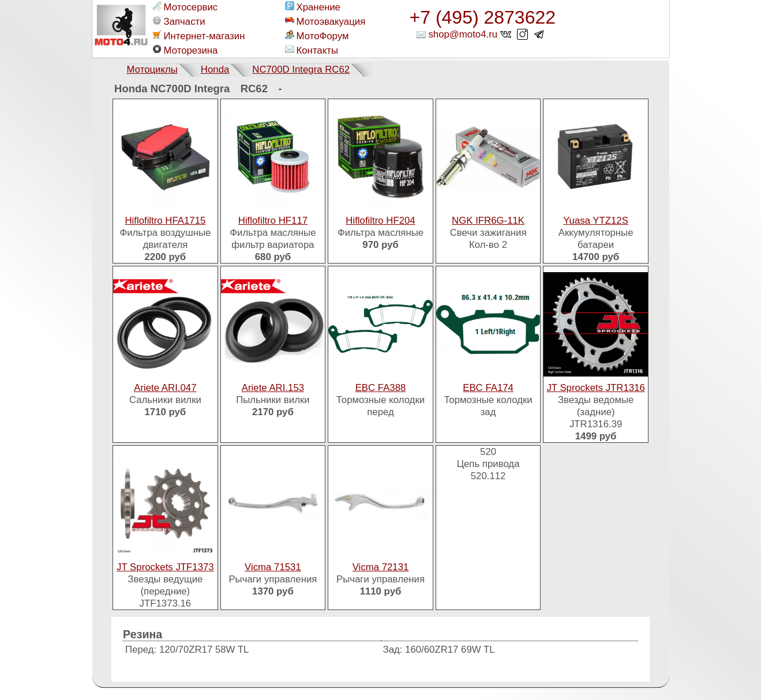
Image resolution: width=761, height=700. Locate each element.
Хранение (313, 7)
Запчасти (179, 21)
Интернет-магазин (199, 36)
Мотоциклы (152, 69)
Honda (215, 69)
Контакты (312, 50)
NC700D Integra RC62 (301, 69)
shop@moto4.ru (463, 34)
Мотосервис (185, 7)
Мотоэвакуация (325, 21)
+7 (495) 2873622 (483, 17)
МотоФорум (317, 36)
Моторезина (185, 50)
